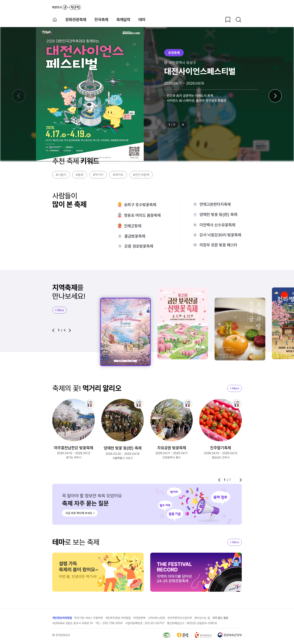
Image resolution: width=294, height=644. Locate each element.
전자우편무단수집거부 (180, 618)
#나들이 (61, 175)
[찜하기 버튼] (228, 20)
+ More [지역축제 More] (60, 310)
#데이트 (118, 175)
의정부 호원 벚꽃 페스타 (218, 245)
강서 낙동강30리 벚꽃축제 (220, 235)
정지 (183, 125)
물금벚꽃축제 (135, 236)
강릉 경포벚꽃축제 (139, 246)
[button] (53, 330)
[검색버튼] (238, 20)
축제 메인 (55, 20)
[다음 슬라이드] (275, 96)
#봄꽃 (80, 175)
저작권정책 (139, 618)
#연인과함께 (141, 175)
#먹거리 (98, 175)
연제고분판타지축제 (215, 204)
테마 (142, 20)
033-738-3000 (113, 623)
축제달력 (123, 20)
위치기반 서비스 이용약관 (89, 618)
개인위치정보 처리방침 (118, 618)
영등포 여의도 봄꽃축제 (142, 215)
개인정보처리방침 (62, 618)
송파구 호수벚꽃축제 (140, 205)
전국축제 (101, 20)
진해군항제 (133, 226)
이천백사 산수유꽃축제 (217, 225)
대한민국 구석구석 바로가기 (66, 7)
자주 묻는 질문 (220, 618)
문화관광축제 (76, 20)
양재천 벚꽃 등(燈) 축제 (218, 215)
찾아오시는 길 (202, 618)
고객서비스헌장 (156, 618)
